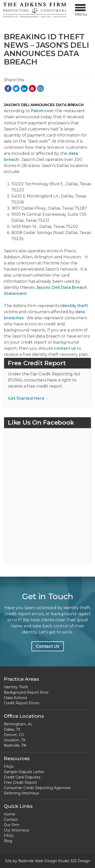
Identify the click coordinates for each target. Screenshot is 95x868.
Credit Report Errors (22, 703)
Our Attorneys (16, 830)
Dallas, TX (12, 729)
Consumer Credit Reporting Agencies (37, 788)
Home (9, 814)
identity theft (74, 306)
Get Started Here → (29, 398)
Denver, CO (14, 735)
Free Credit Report (20, 782)
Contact (11, 820)
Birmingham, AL (18, 724)
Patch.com (42, 111)
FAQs (9, 766)
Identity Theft (16, 687)
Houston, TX (15, 740)
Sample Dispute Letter (24, 772)
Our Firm (12, 825)
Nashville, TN (15, 745)
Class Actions (15, 698)
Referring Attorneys (21, 793)
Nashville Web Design (38, 861)
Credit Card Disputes (22, 777)
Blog (8, 841)
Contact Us (48, 646)
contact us (65, 348)
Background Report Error (26, 692)
